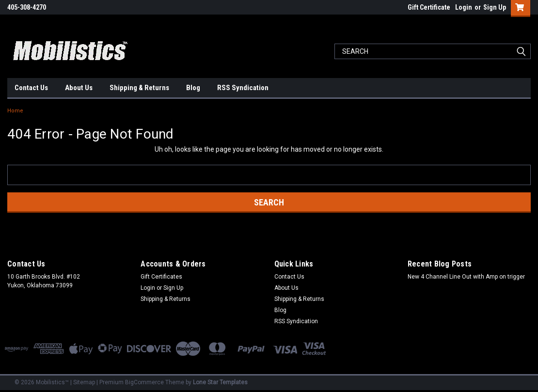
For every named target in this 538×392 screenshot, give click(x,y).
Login (464, 7)
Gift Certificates (161, 277)
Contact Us (31, 88)
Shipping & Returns (139, 88)
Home (15, 111)
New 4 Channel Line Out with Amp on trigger (466, 277)
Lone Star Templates (220, 382)
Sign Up (495, 7)
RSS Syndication (243, 88)
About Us (79, 88)
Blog (193, 88)
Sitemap (84, 382)
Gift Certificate (429, 7)
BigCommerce (144, 382)
